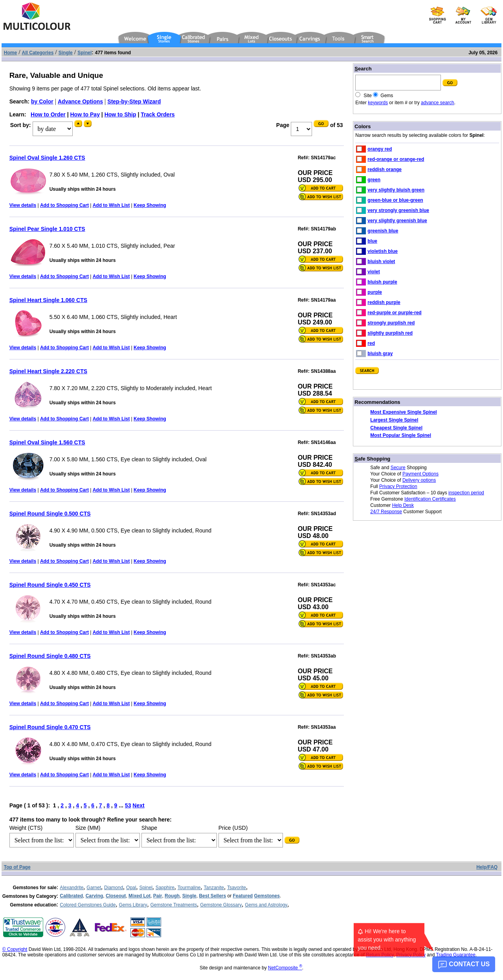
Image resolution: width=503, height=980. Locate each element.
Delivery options (419, 480)
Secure (398, 468)
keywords (378, 103)
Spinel (146, 888)
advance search (438, 103)
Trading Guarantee (456, 955)
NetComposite (285, 968)
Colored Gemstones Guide (88, 905)
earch (363, 69)
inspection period (466, 493)
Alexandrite (72, 888)
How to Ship (120, 114)
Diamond (114, 888)
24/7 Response (386, 512)
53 (128, 805)
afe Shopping (372, 459)
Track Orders (158, 114)
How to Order (48, 114)
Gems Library (133, 905)
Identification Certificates (430, 499)
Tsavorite (237, 888)
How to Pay (85, 114)
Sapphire (165, 888)
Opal (131, 888)
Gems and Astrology (266, 905)
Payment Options (420, 474)
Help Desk (403, 505)
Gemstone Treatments (173, 905)
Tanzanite (214, 888)
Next (138, 805)
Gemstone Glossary (221, 905)
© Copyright (15, 949)
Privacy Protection (398, 486)
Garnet (94, 888)
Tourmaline (189, 888)
